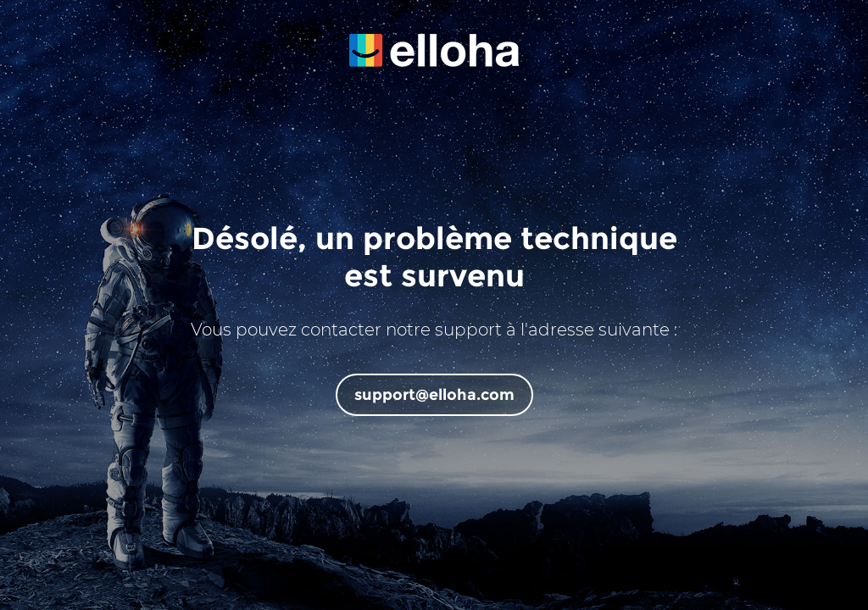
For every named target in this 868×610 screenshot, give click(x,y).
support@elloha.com (434, 395)
